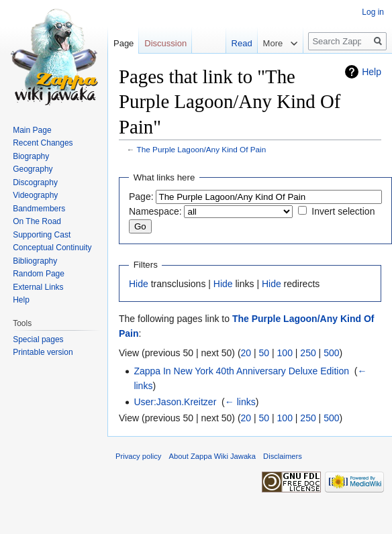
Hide (139, 284)
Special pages (38, 339)
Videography (35, 195)
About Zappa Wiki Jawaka (212, 456)
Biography (31, 156)
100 (285, 353)
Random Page (39, 274)
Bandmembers (39, 209)
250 (308, 353)
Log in (373, 12)
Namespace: (155, 211)
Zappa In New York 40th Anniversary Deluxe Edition (241, 371)
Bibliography (35, 261)
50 (264, 353)
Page (124, 43)
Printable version (43, 352)
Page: (141, 197)
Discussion (165, 43)
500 (331, 353)
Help (372, 72)
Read (242, 43)
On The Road (37, 221)
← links (240, 402)
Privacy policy (138, 456)
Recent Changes (43, 143)
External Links (38, 287)
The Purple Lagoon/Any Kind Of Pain (202, 149)
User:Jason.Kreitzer (175, 402)
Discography (35, 182)
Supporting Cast (42, 235)
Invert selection (343, 211)
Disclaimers (283, 456)
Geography (33, 169)
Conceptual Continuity (52, 248)
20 (246, 353)
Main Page (32, 130)
